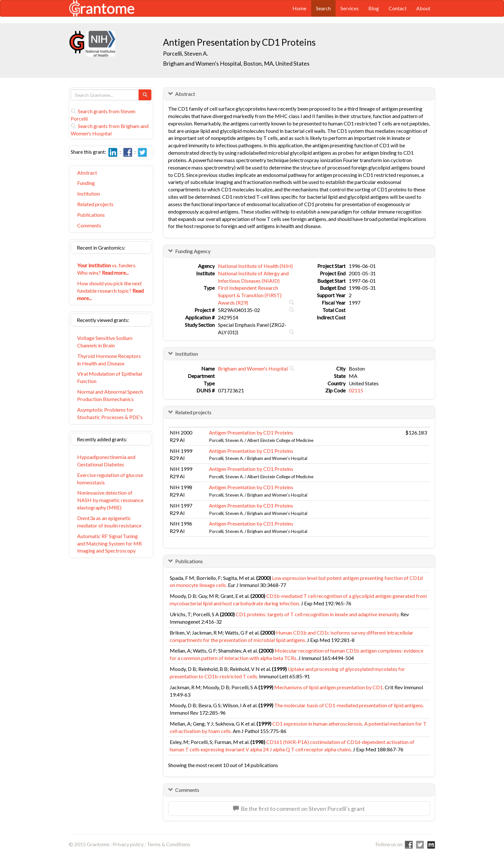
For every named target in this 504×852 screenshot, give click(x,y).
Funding (86, 183)
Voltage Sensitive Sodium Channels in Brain (105, 342)
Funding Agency (193, 251)
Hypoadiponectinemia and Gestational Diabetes (106, 461)
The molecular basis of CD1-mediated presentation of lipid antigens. (349, 705)
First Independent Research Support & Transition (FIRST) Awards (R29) (250, 295)
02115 (356, 390)
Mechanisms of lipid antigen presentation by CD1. (329, 687)
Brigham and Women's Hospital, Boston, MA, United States (236, 63)
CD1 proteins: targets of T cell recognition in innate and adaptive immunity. (318, 614)
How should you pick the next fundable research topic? (110, 291)
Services (350, 8)
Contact (398, 8)
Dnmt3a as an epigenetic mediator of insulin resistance (109, 522)
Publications (91, 215)
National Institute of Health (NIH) (255, 266)
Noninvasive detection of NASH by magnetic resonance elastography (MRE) (110, 500)
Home (299, 8)
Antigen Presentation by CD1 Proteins (251, 432)
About (423, 8)
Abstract (87, 173)
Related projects (95, 204)
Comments (89, 225)
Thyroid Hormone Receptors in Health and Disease (109, 360)
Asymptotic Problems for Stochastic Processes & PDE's (110, 413)
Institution (89, 193)
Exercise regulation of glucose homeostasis (110, 479)
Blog (374, 8)
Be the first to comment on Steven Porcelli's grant (299, 809)
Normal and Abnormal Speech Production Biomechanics (110, 395)
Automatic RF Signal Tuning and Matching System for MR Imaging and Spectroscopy (109, 543)
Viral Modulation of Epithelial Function (110, 377)
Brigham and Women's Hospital (253, 368)
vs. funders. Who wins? (107, 269)
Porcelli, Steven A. (185, 53)
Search (323, 8)
